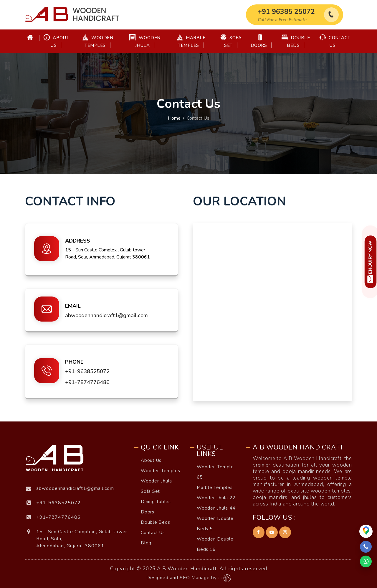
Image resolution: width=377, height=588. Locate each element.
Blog (146, 543)
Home (174, 118)
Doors (259, 41)
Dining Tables (156, 502)
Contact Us (335, 41)
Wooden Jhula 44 (216, 508)
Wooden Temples (98, 41)
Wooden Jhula (145, 41)
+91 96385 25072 (286, 12)
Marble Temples (191, 41)
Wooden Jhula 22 (216, 498)
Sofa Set (231, 41)
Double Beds (296, 41)
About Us (56, 41)
